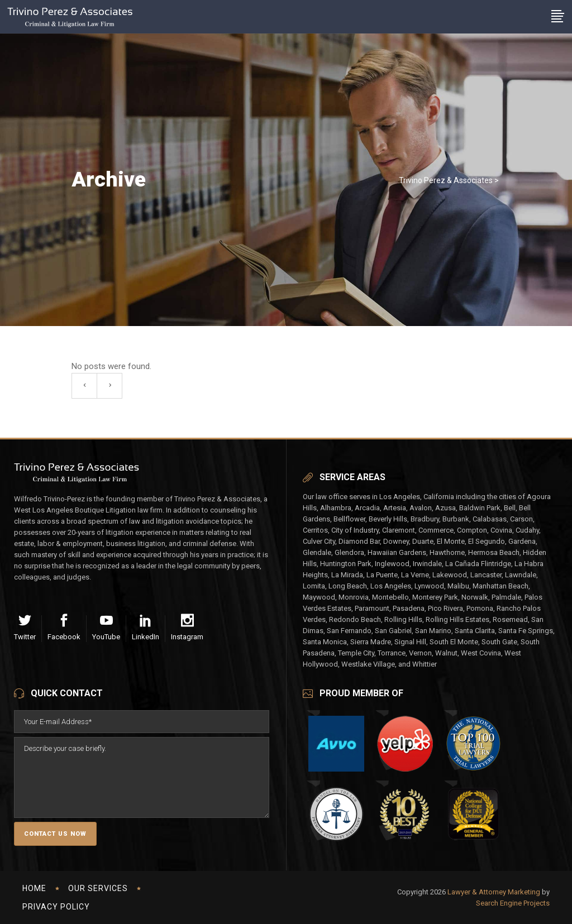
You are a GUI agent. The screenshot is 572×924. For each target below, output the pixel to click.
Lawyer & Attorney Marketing (494, 892)
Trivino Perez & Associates (446, 180)
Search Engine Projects (513, 903)
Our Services (98, 888)
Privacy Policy (56, 907)
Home (34, 888)
